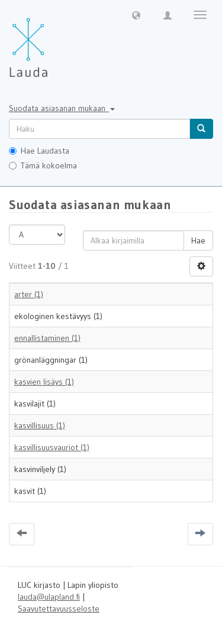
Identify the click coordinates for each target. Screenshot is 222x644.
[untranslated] (99, 129)
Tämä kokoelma (43, 165)
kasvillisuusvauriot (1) (52, 447)
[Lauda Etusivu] (53, 41)
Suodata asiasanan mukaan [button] (62, 108)
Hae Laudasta (39, 151)
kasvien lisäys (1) (44, 382)
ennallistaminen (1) (47, 338)
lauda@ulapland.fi (49, 597)
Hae (198, 240)
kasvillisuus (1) (40, 425)
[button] (136, 15)
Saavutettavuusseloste (59, 609)
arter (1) (29, 294)
